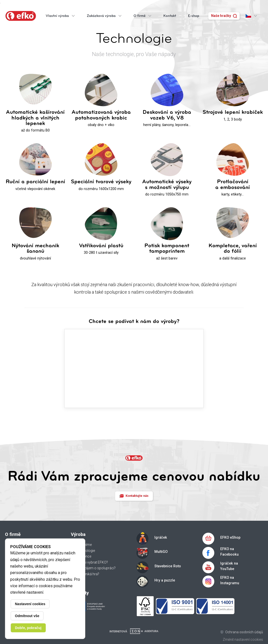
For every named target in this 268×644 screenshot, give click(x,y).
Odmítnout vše (27, 616)
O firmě (142, 16)
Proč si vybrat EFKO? (92, 562)
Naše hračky (224, 16)
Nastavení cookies (30, 604)
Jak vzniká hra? (87, 574)
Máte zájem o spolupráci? (96, 568)
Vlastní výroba (60, 16)
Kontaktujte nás (134, 496)
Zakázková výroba (104, 16)
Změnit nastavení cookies (243, 640)
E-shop (194, 16)
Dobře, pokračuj (28, 628)
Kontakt (170, 16)
